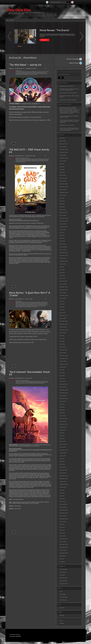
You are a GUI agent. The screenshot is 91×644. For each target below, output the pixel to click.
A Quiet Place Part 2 (32, 302)
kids (41, 73)
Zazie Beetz (23, 162)
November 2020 (64, 324)
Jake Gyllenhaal (31, 305)
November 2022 (64, 255)
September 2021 (64, 295)
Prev (82, 37)
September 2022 (64, 261)
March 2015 (63, 502)
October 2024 (63, 190)
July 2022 (62, 267)
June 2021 (62, 304)
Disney (24, 303)
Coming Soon (63, 572)
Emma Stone (28, 304)
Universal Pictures (41, 161)
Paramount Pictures (20, 307)
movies (31, 74)
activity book (23, 72)
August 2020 (63, 333)
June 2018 (62, 407)
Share (14, 143)
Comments (64, 597)
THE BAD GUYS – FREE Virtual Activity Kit (29, 151)
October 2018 (63, 396)
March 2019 (63, 381)
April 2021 (62, 310)
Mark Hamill (24, 74)
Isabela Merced (25, 305)
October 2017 (63, 427)
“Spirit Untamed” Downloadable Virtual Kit (29, 373)
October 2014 (63, 516)
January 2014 (63, 542)
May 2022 (62, 273)
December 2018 (64, 390)
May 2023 (62, 238)
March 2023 (63, 244)
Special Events (63, 581)
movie (28, 74)
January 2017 (63, 447)
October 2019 (63, 361)
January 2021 (63, 318)
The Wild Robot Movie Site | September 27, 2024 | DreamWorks (25, 117)
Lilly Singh (42, 160)
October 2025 (63, 155)
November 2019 (64, 358)
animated (43, 302)
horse (17, 305)
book (37, 72)
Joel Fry (36, 305)
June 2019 (62, 373)
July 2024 (62, 198)
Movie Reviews (19, 71)
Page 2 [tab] (18, 46)
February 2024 (63, 212)
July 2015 (62, 490)
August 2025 (63, 161)
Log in (61, 591)
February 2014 (63, 539)
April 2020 (62, 344)
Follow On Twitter (74, 63)
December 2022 (64, 253)
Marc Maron (46, 160)
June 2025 (62, 167)
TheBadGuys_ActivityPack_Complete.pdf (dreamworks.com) (24, 220)
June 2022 (62, 270)
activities (17, 159)
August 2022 (63, 264)
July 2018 (62, 404)
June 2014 (62, 527)
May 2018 (62, 410)
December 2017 (64, 424)
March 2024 (63, 210)
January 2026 (63, 147)
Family (31, 73)
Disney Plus (28, 303)
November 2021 (64, 290)
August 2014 (63, 522)
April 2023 (62, 241)
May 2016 (62, 461)
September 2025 (64, 158)
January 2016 (63, 473)
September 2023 (64, 227)
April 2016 (62, 464)
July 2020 (62, 336)
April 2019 (62, 379)
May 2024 (62, 204)
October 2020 (63, 327)
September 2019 (64, 364)
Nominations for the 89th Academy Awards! (70, 113)
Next (9, 37)
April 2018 (62, 413)
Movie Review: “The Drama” (55, 30)
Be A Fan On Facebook (73, 59)
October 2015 (63, 482)
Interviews (62, 575)
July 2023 (62, 233)
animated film (28, 159)
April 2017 (62, 439)
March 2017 (63, 441)
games (39, 73)
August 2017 (63, 430)
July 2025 (62, 164)
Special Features (25, 158)
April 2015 (62, 499)
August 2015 (63, 487)
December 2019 (64, 356)
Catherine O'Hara (45, 72)
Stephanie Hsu (42, 74)
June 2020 (62, 338)
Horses (20, 305)
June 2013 (62, 562)
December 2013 (64, 544)
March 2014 (63, 536)
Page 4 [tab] (20, 46)
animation (28, 72)
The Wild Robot (26, 74)
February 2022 (63, 281)
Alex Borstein (22, 159)
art (31, 72)
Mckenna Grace (24, 306)
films (36, 73)
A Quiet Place (25, 302)
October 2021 (63, 293)
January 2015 (63, 507)
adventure (38, 302)
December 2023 (64, 218)
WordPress (18, 636)
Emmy (39, 304)
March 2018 (63, 416)
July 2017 (62, 433)
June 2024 (62, 201)
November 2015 (64, 479)
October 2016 (63, 453)
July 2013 (62, 559)
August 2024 (63, 195)
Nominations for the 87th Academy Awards (69, 130)
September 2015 (64, 484)
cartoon (40, 72)
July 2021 (62, 301)
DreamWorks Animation (41, 381)
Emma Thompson (34, 304)
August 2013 (63, 556)
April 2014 (62, 533)
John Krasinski (41, 305)
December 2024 (64, 184)
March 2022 (63, 278)
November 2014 (64, 513)
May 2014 (62, 530)
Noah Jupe (43, 306)
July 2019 (62, 370)
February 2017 (63, 444)
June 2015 (62, 493)
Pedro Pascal (36, 74)
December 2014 (64, 510)
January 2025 (63, 181)
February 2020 (63, 350)
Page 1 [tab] (17, 46)
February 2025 (63, 178)
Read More (44, 40)
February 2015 (63, 504)
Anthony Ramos (35, 159)
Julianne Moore (45, 382)
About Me (12, 20)
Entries (63, 594)
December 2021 (64, 287)
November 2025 (64, 152)
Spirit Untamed (27, 307)
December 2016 (64, 450)
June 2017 (62, 436)
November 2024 (64, 187)
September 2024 (64, 192)
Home (8, 20)
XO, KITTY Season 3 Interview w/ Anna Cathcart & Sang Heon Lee (69, 90)
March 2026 (63, 141)
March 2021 (63, 313)
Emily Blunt (22, 304)
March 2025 (63, 175)
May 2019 (62, 376)
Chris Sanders (18, 73)
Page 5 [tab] (21, 46)
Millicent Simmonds (31, 306)
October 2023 (63, 224)
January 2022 (63, 284)
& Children (18, 72)
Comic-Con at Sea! (70, 125)
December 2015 (64, 476)
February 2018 (63, 419)
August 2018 (63, 401)
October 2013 (63, 550)
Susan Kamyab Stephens (27, 161)
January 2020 (63, 353)
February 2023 (63, 247)
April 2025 (62, 172)
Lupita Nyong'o (19, 74)
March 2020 (63, 347)
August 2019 (63, 367)
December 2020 (64, 321)
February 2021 (63, 316)
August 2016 (63, 456)
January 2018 (63, 421)
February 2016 (63, 470)
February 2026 (63, 144)
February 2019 (63, 384)
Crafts (23, 73)
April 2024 (62, 207)
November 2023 (64, 221)
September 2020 (64, 330)
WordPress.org (63, 600)
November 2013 (64, 547)
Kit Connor (45, 73)
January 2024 (63, 215)
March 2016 (63, 467)
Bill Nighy (34, 72)
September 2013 (64, 553)
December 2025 (64, 150)
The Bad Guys (35, 161)
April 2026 (62, 138)
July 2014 (62, 524)
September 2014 (64, 519)
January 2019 (63, 387)
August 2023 (63, 230)
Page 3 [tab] (19, 46)
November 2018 (64, 393)
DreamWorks (27, 73)
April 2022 (62, 275)
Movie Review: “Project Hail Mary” (68, 100)
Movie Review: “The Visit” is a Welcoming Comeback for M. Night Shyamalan (70, 121)
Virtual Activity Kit (33, 74)
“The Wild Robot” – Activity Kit (25, 65)
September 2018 (64, 398)
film (34, 73)
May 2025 (62, 170)
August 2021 (63, 298)
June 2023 (62, 235)
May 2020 (62, 341)
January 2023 (63, 250)
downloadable (23, 160)
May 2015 (62, 496)
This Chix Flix (19, 10)
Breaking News (63, 569)
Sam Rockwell (18, 161)
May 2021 (62, 307)
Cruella (21, 303)
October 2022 (63, 258)
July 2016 (62, 459)
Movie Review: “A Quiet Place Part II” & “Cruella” (30, 294)
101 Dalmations (19, 302)
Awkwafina (40, 159)
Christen (62, 116)
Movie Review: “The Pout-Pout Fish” (69, 93)
